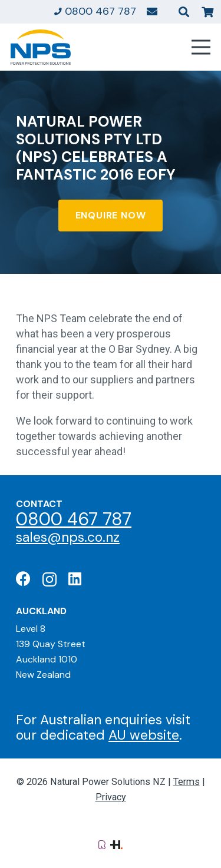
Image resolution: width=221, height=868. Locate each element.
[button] (184, 12)
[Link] (152, 11)
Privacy (111, 797)
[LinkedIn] (75, 579)
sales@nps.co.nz (68, 537)
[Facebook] (23, 579)
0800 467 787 (74, 519)
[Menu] (201, 47)
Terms (187, 782)
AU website (144, 735)
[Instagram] (50, 579)
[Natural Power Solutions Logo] (41, 47)
